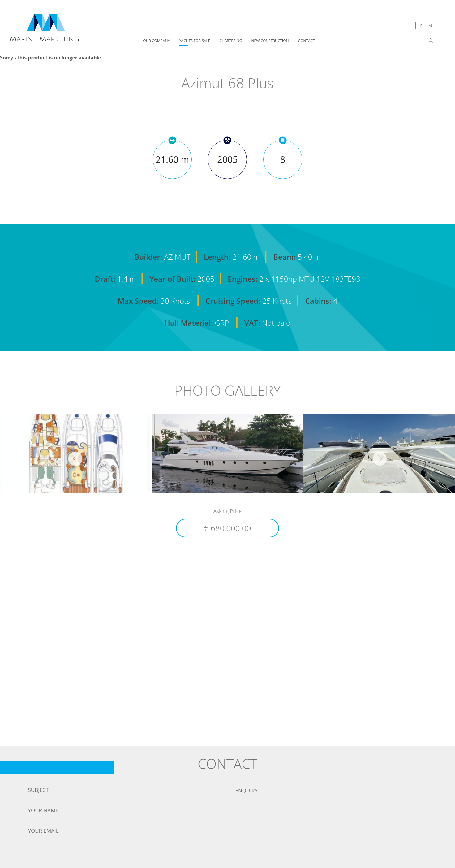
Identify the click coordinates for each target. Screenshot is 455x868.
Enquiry (247, 791)
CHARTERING (231, 41)
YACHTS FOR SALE (195, 41)
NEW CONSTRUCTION (270, 41)
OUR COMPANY (156, 41)
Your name (43, 810)
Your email (43, 831)
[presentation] (228, 856)
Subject (39, 790)
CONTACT (307, 41)
